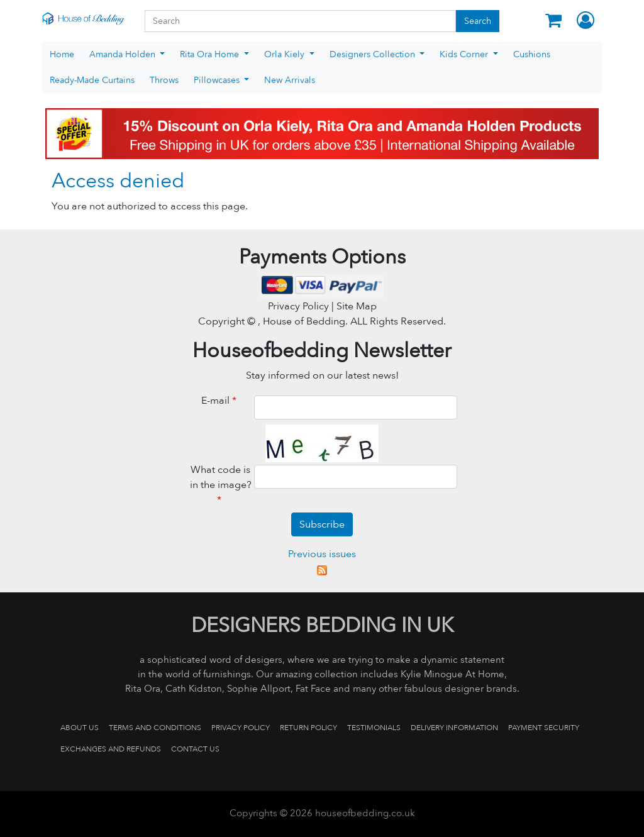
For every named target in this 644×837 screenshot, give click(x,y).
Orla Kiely (286, 54)
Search (478, 21)
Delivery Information (454, 728)
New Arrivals (290, 80)
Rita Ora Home (211, 54)
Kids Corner (465, 54)
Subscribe (322, 524)
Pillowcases (218, 80)
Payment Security (544, 728)
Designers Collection (374, 54)
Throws (164, 80)
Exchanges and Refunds (111, 749)
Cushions (532, 54)
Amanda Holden (124, 54)
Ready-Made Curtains (92, 80)
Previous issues (322, 554)
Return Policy (308, 728)
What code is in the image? (221, 485)
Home (62, 54)
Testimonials (374, 728)
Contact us (195, 749)
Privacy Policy (241, 728)
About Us (80, 728)
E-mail (220, 401)
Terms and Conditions (155, 728)
